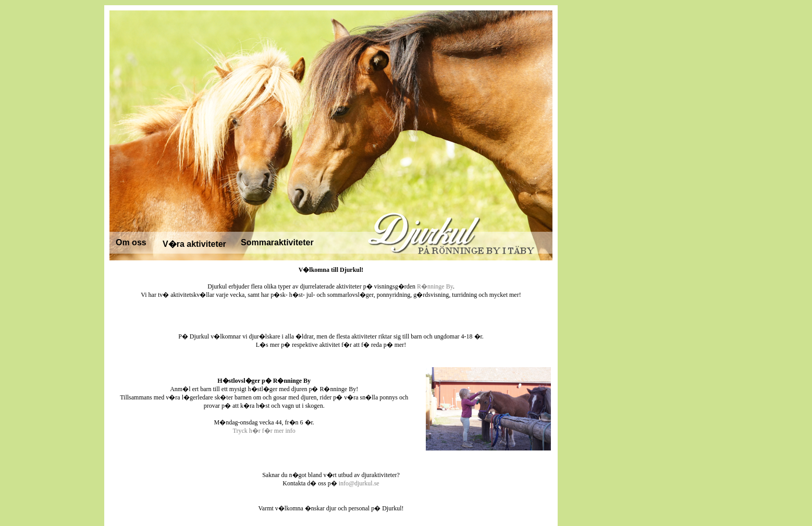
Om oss (131, 242)
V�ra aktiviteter (194, 244)
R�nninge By (435, 286)
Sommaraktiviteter (277, 242)
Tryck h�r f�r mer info (264, 431)
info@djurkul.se (359, 483)
